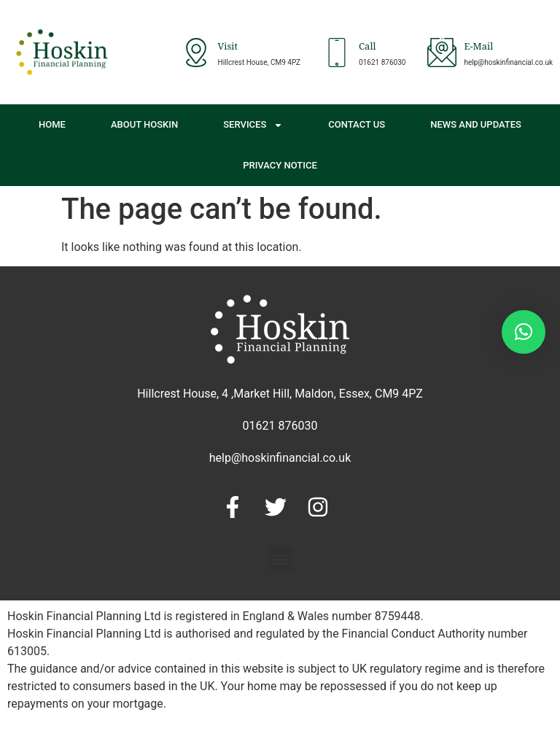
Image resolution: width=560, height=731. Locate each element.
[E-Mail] (442, 53)
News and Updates (476, 124)
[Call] (337, 53)
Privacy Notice (280, 165)
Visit (228, 48)
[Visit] (196, 53)
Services (253, 125)
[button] (280, 559)
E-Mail (478, 48)
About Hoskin (144, 124)
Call (367, 48)
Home (52, 124)
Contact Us (357, 124)
